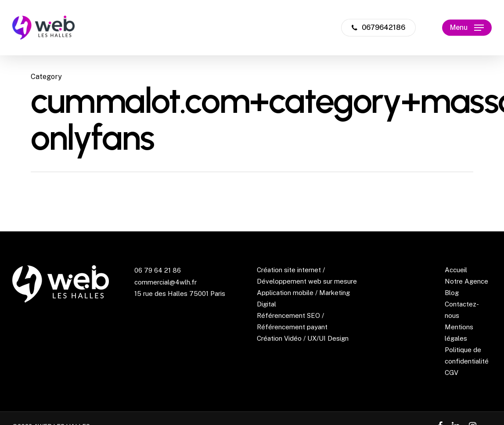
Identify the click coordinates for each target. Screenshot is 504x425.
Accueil (456, 270)
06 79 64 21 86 (158, 270)
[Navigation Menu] (467, 28)
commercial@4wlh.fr (166, 282)
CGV (452, 373)
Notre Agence (466, 281)
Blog (452, 293)
